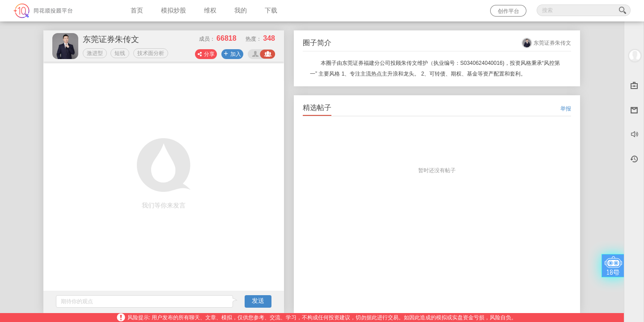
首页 (137, 11)
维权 (210, 11)
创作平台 (508, 11)
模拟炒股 (174, 11)
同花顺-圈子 (61, 11)
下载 (271, 11)
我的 (241, 11)
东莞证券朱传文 (552, 43)
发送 (258, 301)
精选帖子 (317, 108)
